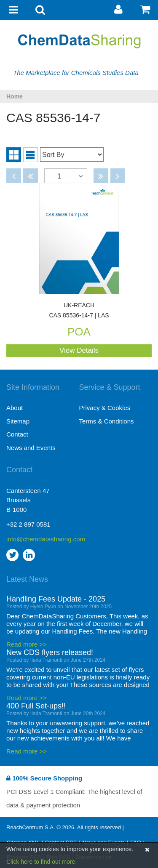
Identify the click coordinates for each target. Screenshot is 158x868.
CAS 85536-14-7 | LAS (79, 310)
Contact (17, 434)
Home (15, 96)
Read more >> (27, 644)
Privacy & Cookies (105, 408)
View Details (79, 350)
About (15, 408)
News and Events (31, 448)
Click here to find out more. (42, 862)
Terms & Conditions (107, 421)
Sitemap (18, 421)
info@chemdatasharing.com (43, 539)
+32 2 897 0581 (28, 524)
